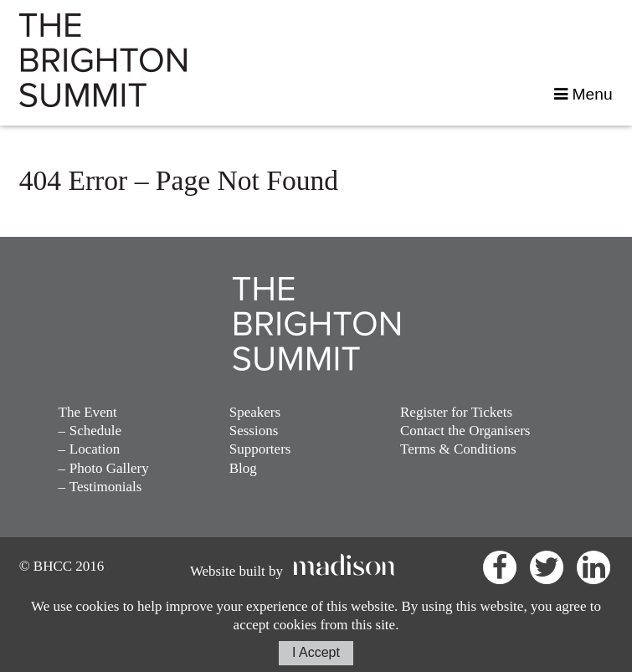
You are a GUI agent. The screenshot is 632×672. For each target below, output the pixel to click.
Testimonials (106, 487)
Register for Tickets (456, 412)
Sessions (254, 431)
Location (95, 449)
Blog (243, 468)
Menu (583, 94)
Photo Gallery (109, 468)
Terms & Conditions (458, 449)
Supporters (260, 449)
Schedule (95, 431)
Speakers (255, 412)
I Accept (316, 652)
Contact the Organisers (465, 431)
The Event (88, 412)
